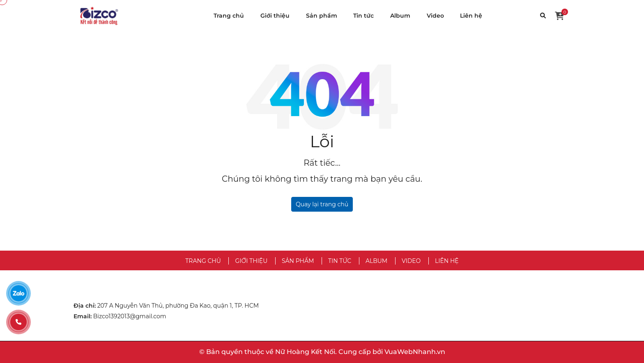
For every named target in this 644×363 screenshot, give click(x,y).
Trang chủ (229, 16)
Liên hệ (471, 16)
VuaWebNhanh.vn (415, 352)
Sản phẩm (322, 16)
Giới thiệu (275, 16)
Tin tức (363, 16)
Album (400, 16)
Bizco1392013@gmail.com (130, 316)
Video (435, 16)
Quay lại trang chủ (322, 204)
